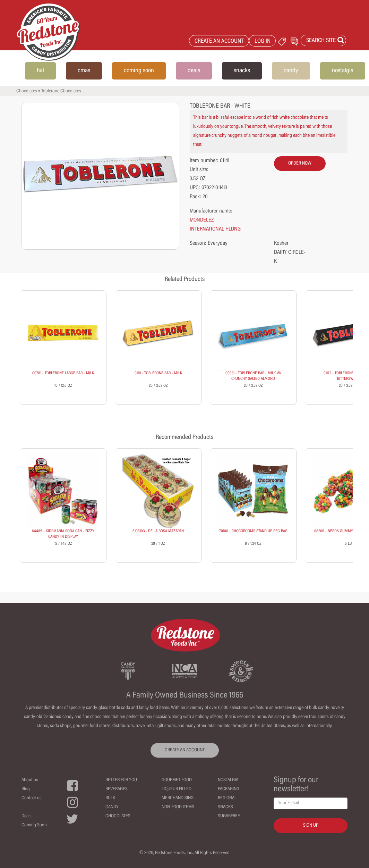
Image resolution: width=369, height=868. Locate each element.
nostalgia (343, 71)
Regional (227, 798)
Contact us (32, 798)
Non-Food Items (178, 807)
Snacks (225, 807)
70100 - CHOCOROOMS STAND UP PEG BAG (253, 531)
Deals (27, 816)
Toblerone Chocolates (61, 91)
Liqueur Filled (177, 789)
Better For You (121, 780)
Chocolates (27, 91)
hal (40, 71)
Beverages (117, 789)
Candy (112, 807)
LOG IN (263, 41)
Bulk (110, 798)
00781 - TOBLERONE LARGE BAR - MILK (63, 373)
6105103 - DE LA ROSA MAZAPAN (158, 531)
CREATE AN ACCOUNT (219, 41)
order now (300, 164)
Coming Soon (34, 825)
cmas (84, 71)
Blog (26, 789)
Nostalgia (228, 780)
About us (30, 780)
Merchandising (178, 798)
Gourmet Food (177, 780)
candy (291, 71)
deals (194, 71)
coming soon (139, 71)
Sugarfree (229, 816)
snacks (242, 71)
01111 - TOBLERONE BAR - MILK (158, 373)
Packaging (229, 789)
